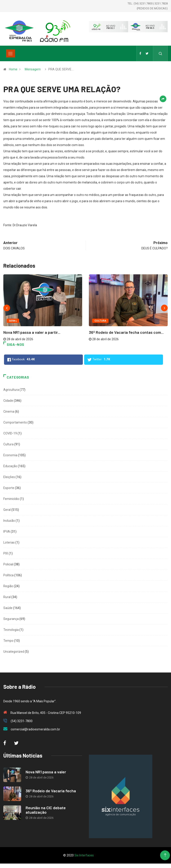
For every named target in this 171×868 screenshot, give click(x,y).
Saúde (8, 608)
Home (13, 69)
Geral (13, 321)
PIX (6, 553)
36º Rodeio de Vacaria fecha (51, 791)
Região (8, 586)
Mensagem (33, 69)
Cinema (9, 412)
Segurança (11, 619)
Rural (7, 597)
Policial (8, 564)
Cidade (8, 401)
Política (8, 575)
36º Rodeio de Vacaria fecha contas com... (126, 332)
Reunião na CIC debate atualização (46, 810)
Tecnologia (11, 630)
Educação (10, 466)
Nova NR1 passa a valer (46, 772)
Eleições (9, 477)
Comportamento (15, 422)
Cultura (100, 321)
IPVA (7, 532)
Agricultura (11, 390)
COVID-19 (10, 433)
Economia (10, 455)
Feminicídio (11, 499)
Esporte (9, 488)
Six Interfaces (84, 855)
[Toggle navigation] (10, 53)
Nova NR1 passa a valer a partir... (32, 332)
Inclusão (9, 521)
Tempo (8, 641)
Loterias (9, 542)
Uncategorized (14, 652)
